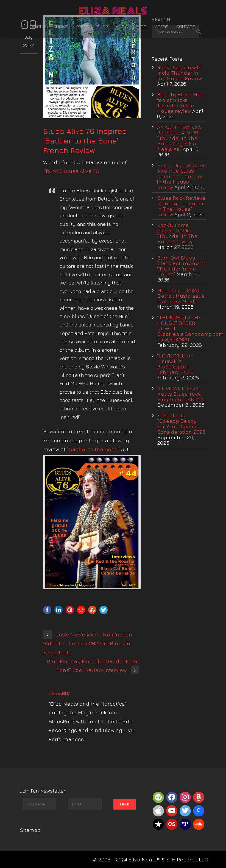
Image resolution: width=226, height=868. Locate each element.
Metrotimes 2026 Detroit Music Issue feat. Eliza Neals (181, 296)
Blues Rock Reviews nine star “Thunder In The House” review (181, 206)
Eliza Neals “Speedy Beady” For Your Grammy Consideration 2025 (181, 424)
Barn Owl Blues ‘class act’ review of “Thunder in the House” (181, 266)
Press (83, 27)
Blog (141, 27)
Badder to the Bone (93, 449)
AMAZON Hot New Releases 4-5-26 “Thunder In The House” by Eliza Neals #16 (179, 138)
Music (122, 27)
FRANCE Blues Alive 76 (71, 171)
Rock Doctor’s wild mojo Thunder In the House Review (179, 73)
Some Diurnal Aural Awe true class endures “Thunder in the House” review (182, 176)
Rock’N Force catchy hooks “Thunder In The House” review (177, 233)
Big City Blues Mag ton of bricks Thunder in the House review (180, 103)
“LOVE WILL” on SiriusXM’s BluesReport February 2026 (175, 364)
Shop (102, 27)
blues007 (59, 694)
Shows (61, 27)
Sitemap (30, 830)
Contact (186, 27)
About (39, 27)
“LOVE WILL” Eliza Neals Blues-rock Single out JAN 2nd (181, 394)
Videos (161, 27)
